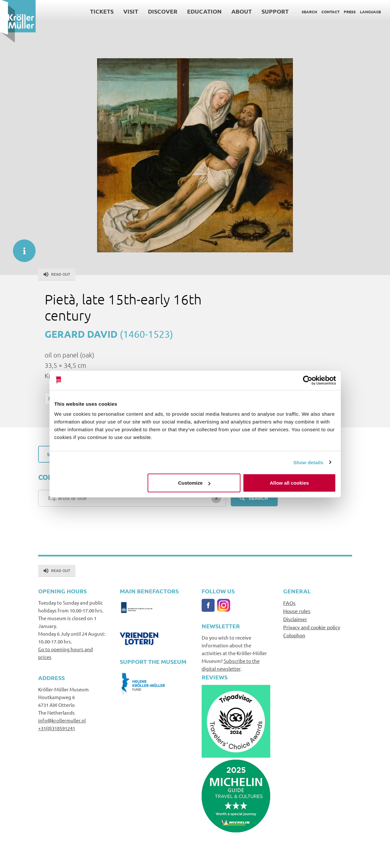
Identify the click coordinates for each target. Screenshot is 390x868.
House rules (297, 611)
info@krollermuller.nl (62, 720)
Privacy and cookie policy (312, 627)
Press (350, 12)
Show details (308, 462)
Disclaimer (295, 619)
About (242, 11)
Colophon (294, 635)
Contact (330, 12)
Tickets (102, 11)
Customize (194, 483)
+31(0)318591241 (57, 728)
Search (309, 12)
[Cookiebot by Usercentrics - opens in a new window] (308, 380)
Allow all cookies (290, 483)
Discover (163, 11)
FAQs (289, 603)
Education (204, 11)
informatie (21, 247)
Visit (131, 11)
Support (275, 11)
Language (370, 12)
